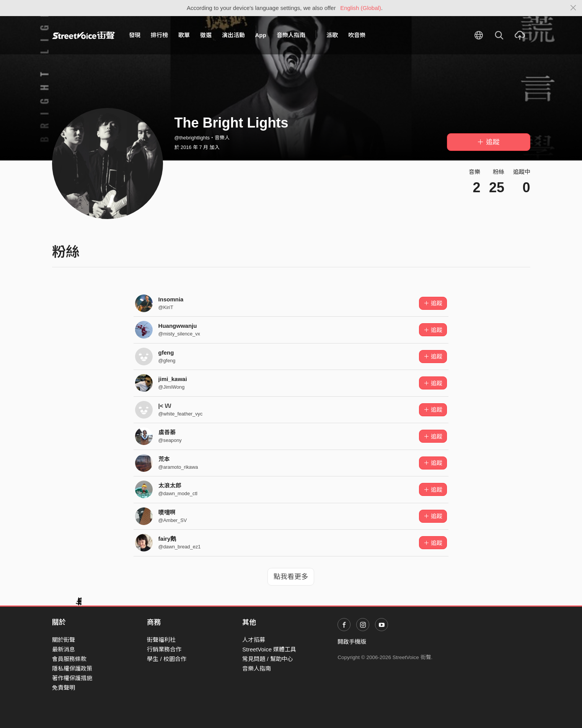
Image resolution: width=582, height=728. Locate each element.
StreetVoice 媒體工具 (269, 649)
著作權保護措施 (72, 678)
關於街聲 (64, 640)
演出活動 (233, 35)
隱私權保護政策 (72, 668)
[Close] (573, 8)
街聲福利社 (161, 640)
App (261, 35)
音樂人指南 (291, 35)
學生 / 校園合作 (167, 659)
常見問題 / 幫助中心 (268, 659)
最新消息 (64, 649)
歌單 (184, 35)
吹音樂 (357, 35)
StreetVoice (84, 35)
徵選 (206, 35)
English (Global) (361, 8)
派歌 (332, 35)
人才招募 (254, 640)
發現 (135, 35)
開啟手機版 (352, 642)
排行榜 (159, 35)
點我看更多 (291, 577)
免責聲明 (64, 688)
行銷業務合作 (164, 649)
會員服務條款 (69, 659)
